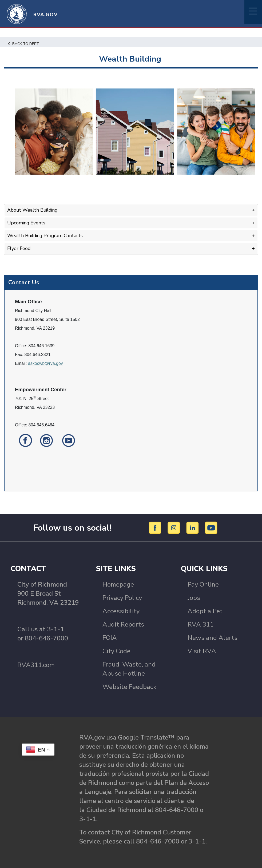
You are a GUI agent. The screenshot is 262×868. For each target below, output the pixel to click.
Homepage (118, 584)
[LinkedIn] (193, 527)
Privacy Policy (122, 597)
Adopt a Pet (205, 610)
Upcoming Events (27, 223)
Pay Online (203, 584)
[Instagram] (175, 527)
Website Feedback (129, 686)
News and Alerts (213, 637)
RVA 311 (201, 624)
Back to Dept (24, 44)
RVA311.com (36, 664)
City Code (116, 650)
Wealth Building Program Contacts (46, 235)
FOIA (110, 637)
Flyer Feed (19, 248)
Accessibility (121, 610)
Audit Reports (123, 624)
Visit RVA (202, 650)
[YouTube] (211, 527)
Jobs (194, 597)
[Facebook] (156, 527)
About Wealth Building (33, 210)
